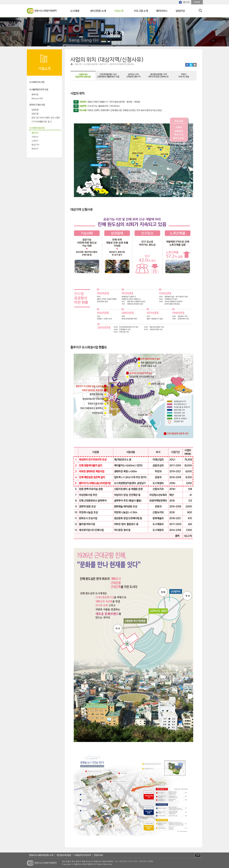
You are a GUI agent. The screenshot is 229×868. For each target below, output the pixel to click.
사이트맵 (197, 2)
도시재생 (75, 11)
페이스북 (186, 2)
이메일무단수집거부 (82, 855)
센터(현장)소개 (98, 11)
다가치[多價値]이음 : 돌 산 (42, 122)
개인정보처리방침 (64, 855)
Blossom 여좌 (37, 99)
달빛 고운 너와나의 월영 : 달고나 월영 (46, 118)
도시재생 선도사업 (37, 82)
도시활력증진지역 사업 (39, 90)
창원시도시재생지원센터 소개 (41, 855)
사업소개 (119, 11)
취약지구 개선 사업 (37, 105)
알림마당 (180, 11)
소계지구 (35, 141)
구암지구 (35, 137)
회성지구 (35, 149)
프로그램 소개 (141, 11)
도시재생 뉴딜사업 (37, 128)
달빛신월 (35, 114)
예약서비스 (162, 11)
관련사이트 (99, 855)
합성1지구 (35, 145)
